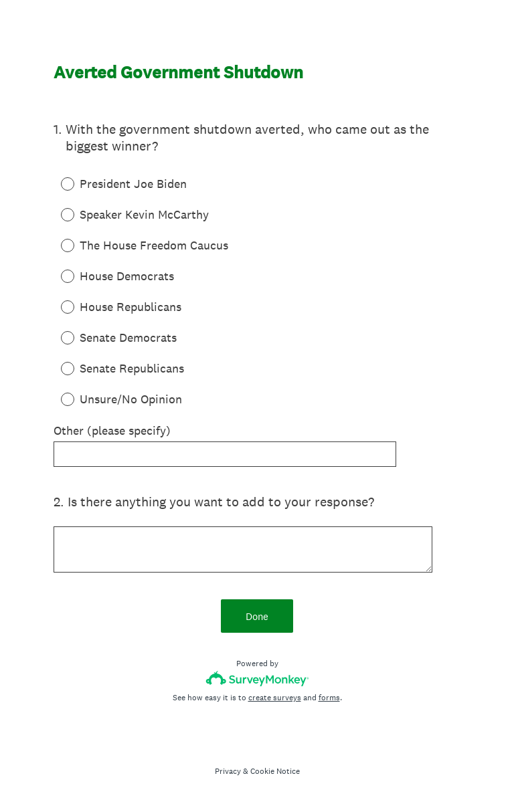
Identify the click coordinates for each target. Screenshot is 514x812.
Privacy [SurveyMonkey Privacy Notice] (228, 771)
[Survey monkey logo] (257, 679)
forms (329, 698)
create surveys (275, 698)
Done (257, 616)
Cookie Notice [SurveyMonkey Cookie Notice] (275, 771)
